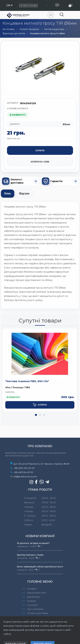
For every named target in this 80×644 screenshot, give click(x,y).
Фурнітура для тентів (14, 33)
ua (10, 5)
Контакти (32, 605)
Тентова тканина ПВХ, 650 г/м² (27, 381)
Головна (32, 589)
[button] (36, 415)
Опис (8, 194)
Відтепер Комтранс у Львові (30, 555)
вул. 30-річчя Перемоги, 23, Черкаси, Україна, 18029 (40, 464)
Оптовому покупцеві (28, 6)
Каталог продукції (29, 29)
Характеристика (37, 593)
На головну (9, 29)
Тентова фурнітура (54, 29)
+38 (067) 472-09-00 (24, 468)
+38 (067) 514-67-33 (23, 472)
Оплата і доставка (38, 613)
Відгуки (24, 194)
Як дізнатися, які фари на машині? (33, 543)
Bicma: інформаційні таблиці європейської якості (40, 567)
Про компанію (35, 609)
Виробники (33, 597)
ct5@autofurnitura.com (25, 476)
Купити (40, 151)
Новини (31, 601)
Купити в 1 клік (40, 162)
